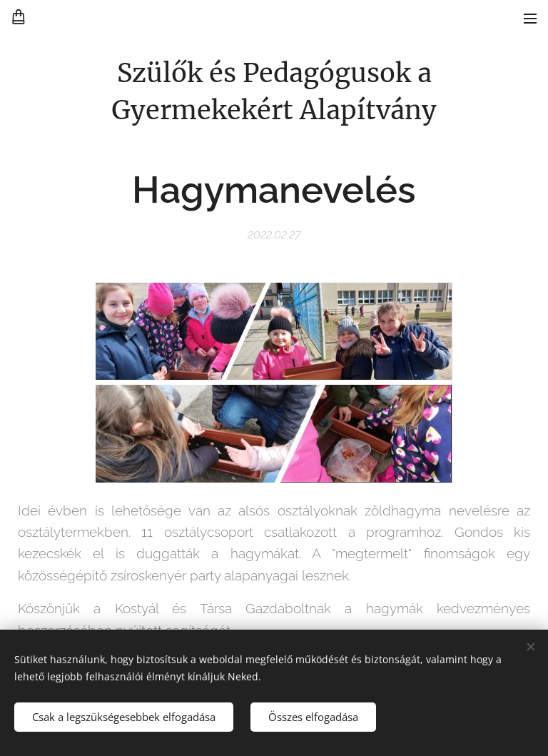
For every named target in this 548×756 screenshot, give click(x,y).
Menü (530, 19)
